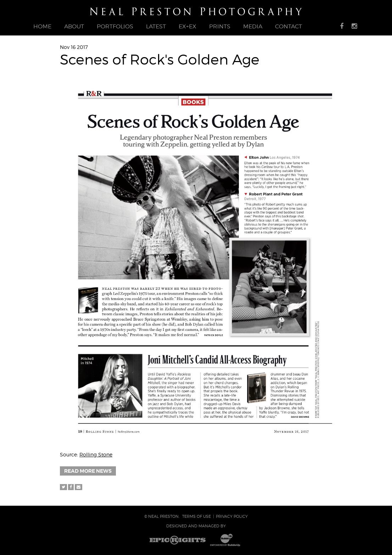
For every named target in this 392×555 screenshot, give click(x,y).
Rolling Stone (96, 454)
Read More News (88, 471)
